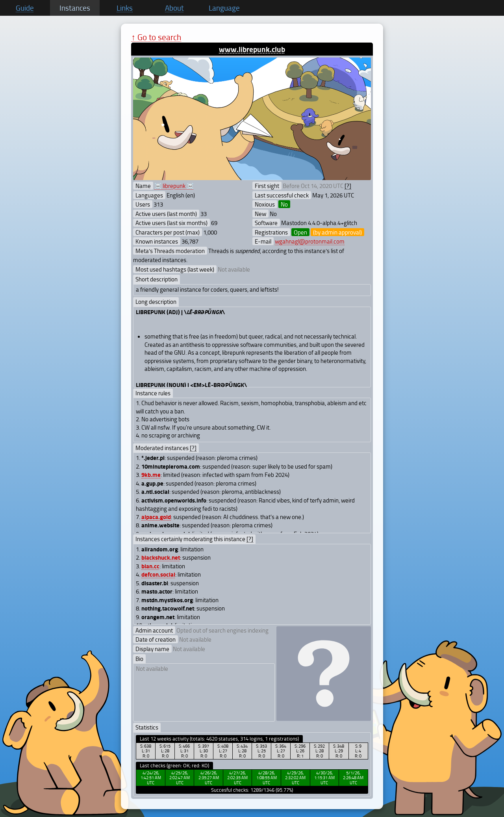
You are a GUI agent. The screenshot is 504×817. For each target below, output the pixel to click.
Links (125, 8)
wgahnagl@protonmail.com (310, 241)
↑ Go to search (156, 37)
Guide (25, 8)
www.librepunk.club (252, 49)
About (174, 8)
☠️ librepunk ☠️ (174, 186)
